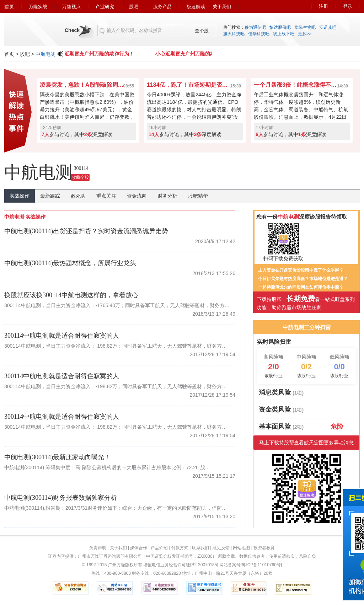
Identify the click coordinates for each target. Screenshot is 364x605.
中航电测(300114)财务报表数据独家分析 (61, 498)
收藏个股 (80, 177)
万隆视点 (71, 7)
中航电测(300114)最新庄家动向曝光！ (57, 457)
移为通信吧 (255, 27)
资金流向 (137, 196)
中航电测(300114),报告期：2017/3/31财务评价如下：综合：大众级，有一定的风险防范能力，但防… (116, 508)
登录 (348, 6)
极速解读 (196, 7)
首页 (9, 7)
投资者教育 (264, 548)
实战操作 (20, 196)
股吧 (134, 7)
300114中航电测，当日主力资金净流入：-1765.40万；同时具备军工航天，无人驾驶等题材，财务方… (117, 305)
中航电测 (45, 54)
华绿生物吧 (305, 27)
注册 (323, 6)
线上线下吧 (284, 34)
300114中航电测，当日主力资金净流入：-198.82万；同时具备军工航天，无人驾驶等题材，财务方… (116, 346)
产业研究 (105, 7)
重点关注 (106, 196)
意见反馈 (221, 548)
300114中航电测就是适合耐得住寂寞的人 (62, 336)
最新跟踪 (50, 196)
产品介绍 (159, 548)
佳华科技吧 (259, 34)
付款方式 (180, 548)
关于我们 (222, 7)
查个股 (202, 31)
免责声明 (98, 548)
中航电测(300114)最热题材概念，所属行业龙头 (70, 263)
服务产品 (162, 7)
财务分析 (167, 196)
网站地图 (241, 548)
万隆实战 (38, 7)
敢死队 (78, 196)
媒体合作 (139, 548)
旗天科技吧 (234, 34)
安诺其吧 (328, 27)
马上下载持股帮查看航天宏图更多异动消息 (306, 443)
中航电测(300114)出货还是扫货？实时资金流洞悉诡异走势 (86, 231)
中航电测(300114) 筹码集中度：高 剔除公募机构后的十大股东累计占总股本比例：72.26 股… (107, 467)
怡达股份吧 (280, 27)
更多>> (305, 34)
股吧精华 (198, 196)
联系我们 (200, 548)
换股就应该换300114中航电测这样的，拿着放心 (71, 295)
